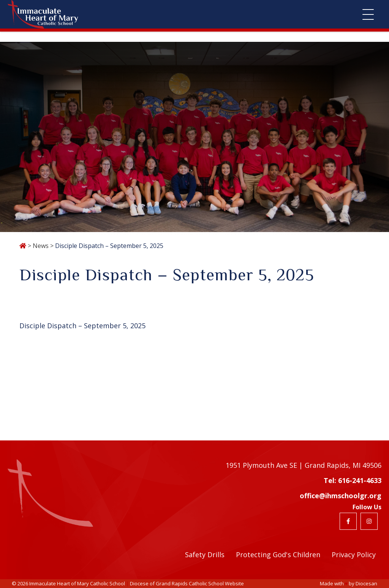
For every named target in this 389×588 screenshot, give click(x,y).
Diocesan (366, 583)
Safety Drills (205, 555)
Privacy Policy (354, 555)
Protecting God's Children (278, 555)
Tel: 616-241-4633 (353, 480)
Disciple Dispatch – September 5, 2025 (82, 326)
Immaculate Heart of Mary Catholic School (77, 583)
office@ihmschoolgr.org (341, 496)
